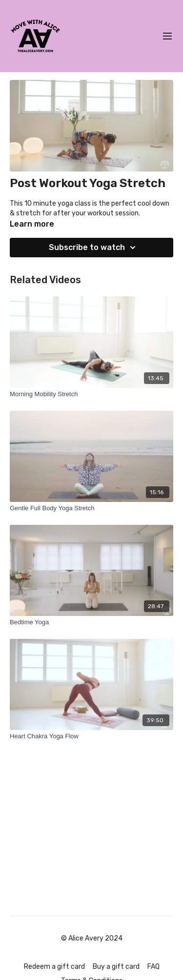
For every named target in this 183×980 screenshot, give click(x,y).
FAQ (153, 967)
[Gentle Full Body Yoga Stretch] (91, 508)
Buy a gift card (116, 967)
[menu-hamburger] (167, 36)
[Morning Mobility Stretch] (91, 394)
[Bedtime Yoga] (91, 622)
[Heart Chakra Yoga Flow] (91, 736)
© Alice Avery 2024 (92, 939)
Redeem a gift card (54, 967)
